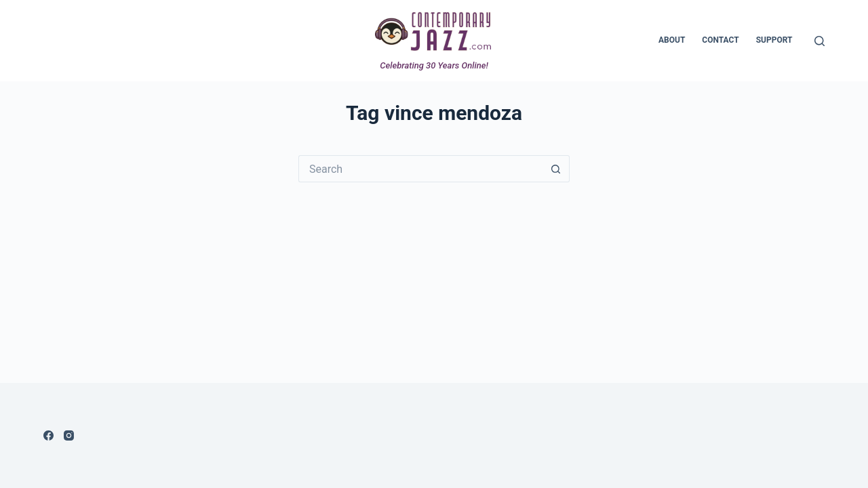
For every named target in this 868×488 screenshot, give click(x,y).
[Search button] (556, 169)
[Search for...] (420, 169)
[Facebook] (48, 435)
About (672, 40)
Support (774, 40)
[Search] (820, 41)
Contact (720, 40)
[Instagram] (69, 435)
